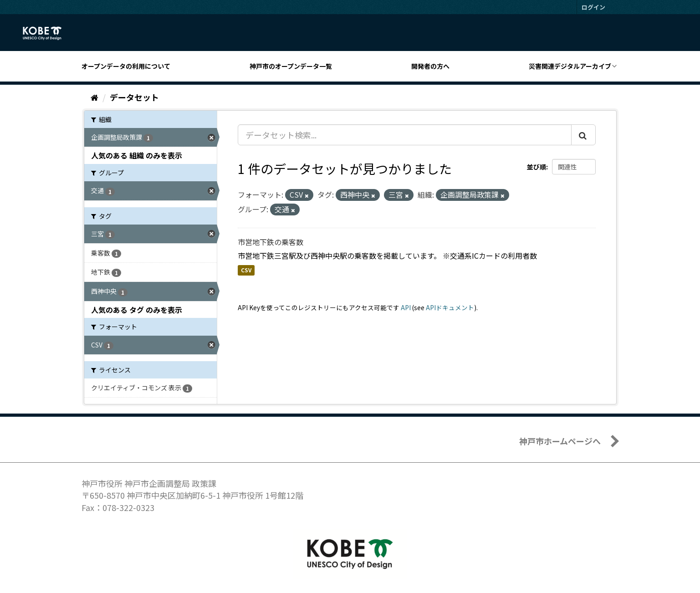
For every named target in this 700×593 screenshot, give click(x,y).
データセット (134, 97)
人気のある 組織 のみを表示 (137, 155)
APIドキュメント (450, 307)
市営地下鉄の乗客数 (271, 242)
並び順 (536, 167)
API (406, 307)
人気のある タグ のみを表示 (137, 310)
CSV (246, 270)
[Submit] (583, 135)
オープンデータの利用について (126, 66)
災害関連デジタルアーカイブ (570, 66)
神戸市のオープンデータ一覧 (291, 66)
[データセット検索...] (405, 135)
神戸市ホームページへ (560, 441)
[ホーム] (95, 97)
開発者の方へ (430, 66)
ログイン (593, 7)
